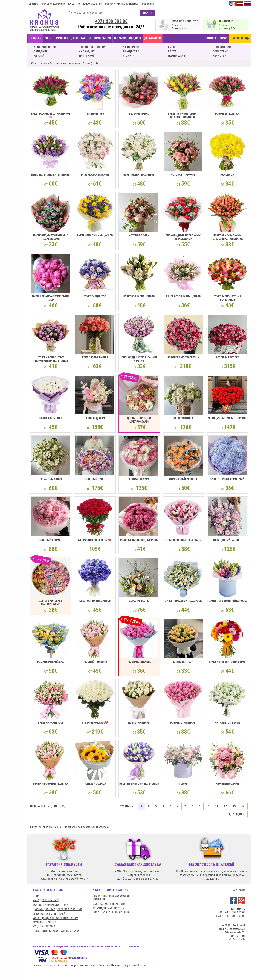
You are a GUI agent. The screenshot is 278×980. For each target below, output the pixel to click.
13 (234, 806)
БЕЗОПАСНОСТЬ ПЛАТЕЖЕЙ (49, 914)
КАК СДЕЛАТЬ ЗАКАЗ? (46, 900)
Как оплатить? (92, 4)
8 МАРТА (129, 56)
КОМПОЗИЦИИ (102, 38)
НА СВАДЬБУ (87, 51)
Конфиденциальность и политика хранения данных (56, 920)
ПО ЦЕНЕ (211, 38)
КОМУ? (224, 38)
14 (243, 806)
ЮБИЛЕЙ (39, 56)
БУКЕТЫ (86, 38)
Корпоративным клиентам (122, 4)
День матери (153, 38)
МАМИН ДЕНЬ (177, 56)
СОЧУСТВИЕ (220, 51)
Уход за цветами (44, 926)
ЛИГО (171, 47)
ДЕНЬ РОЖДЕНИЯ (45, 47)
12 (225, 806)
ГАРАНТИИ (74, 4)
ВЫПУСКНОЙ (87, 56)
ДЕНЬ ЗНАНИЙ (222, 47)
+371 (111, 21)
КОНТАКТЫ (239, 890)
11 (217, 806)
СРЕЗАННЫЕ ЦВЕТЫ (66, 38)
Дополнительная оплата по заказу (56, 931)
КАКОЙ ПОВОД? (240, 38)
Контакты (148, 4)
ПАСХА (172, 51)
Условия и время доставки (50, 905)
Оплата (38, 896)
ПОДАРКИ (135, 38)
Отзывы (34, 4)
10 (208, 806)
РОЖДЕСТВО (131, 51)
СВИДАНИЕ (41, 51)
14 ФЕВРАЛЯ (131, 47)
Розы (48, 38)
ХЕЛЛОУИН (220, 56)
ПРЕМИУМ (120, 38)
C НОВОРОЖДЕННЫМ (92, 47)
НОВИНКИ (36, 38)
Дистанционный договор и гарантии (57, 909)
